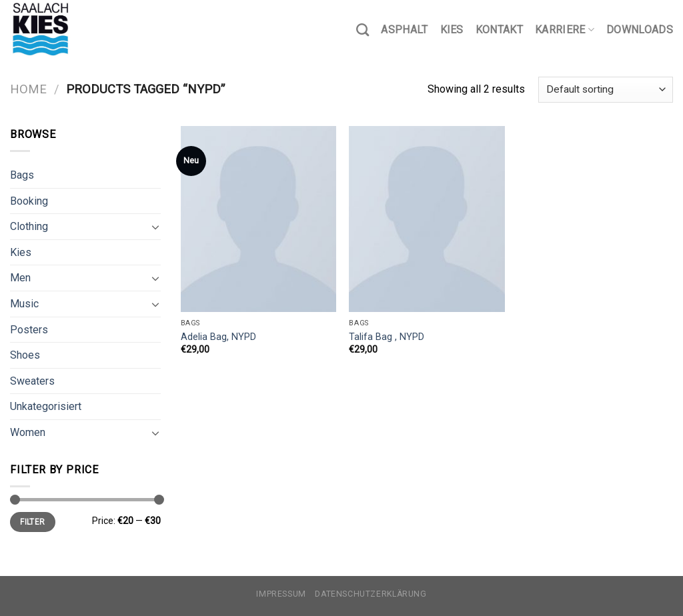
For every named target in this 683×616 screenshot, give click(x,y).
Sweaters (32, 381)
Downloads (640, 30)
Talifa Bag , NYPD (387, 337)
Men (20, 278)
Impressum (281, 594)
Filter (32, 522)
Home (28, 89)
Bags (22, 175)
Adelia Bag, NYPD (218, 337)
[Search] (363, 30)
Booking (29, 201)
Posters (29, 330)
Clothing (29, 226)
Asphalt (404, 30)
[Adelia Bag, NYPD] (258, 219)
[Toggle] (155, 227)
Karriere (565, 30)
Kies (452, 30)
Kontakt (499, 30)
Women (28, 432)
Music (24, 304)
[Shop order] (606, 90)
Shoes (25, 355)
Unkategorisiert (46, 406)
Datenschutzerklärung (371, 594)
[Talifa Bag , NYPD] (427, 219)
